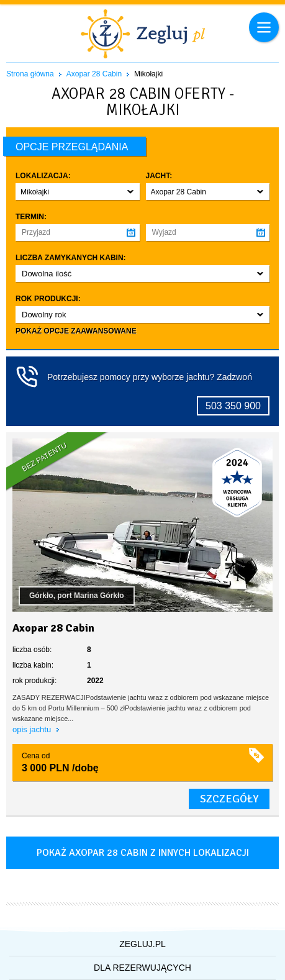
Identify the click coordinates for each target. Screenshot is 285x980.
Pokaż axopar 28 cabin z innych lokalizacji (143, 853)
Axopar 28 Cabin (94, 74)
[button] (78, 192)
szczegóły (229, 799)
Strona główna (30, 74)
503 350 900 (233, 406)
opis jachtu (33, 729)
